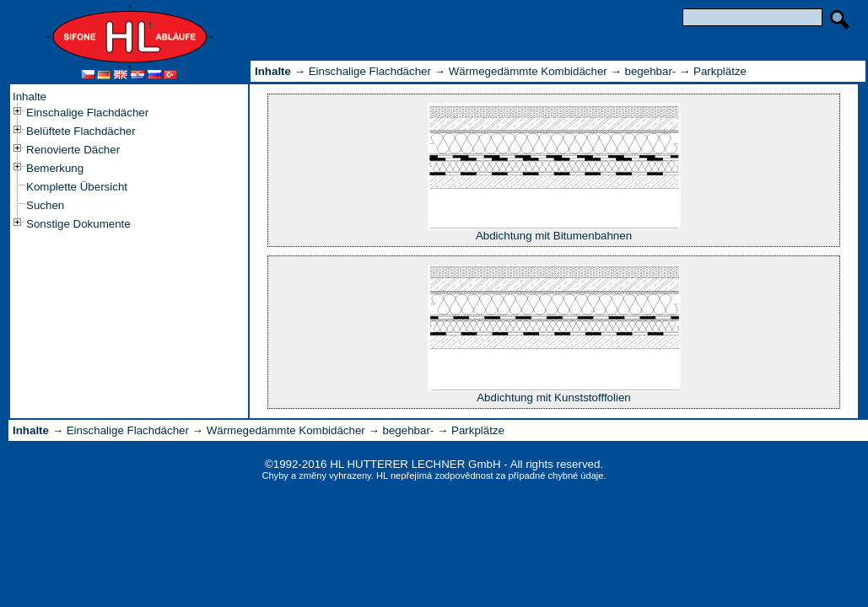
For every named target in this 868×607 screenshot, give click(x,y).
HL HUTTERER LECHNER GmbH (415, 464)
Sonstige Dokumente (78, 224)
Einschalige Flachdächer (87, 113)
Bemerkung (55, 168)
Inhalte (30, 97)
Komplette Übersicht (77, 187)
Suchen (45, 205)
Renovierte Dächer (73, 150)
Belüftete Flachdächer (81, 131)
